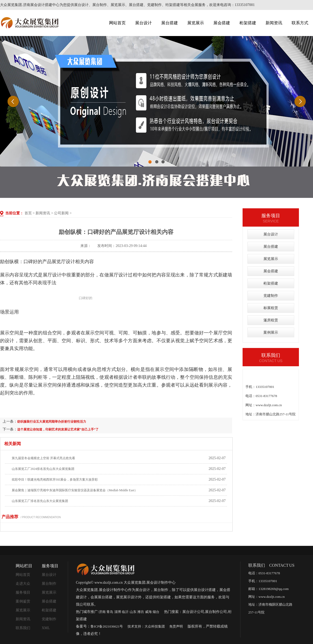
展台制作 (49, 584)
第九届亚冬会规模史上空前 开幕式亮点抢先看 (43, 458)
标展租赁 (271, 308)
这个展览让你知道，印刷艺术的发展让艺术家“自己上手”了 (58, 429)
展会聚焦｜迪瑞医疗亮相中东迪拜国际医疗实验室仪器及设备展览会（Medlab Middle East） (75, 490)
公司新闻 (61, 213)
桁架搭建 (248, 23)
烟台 (156, 612)
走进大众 (23, 584)
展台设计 (143, 23)
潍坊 (141, 612)
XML (46, 628)
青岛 (110, 612)
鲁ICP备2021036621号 (107, 626)
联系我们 (23, 628)
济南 (102, 612)
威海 (148, 612)
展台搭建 (170, 23)
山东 (133, 612)
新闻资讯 (274, 23)
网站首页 (117, 23)
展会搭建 (222, 23)
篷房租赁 (271, 320)
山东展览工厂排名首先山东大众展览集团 (40, 501)
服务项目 (23, 592)
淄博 (118, 612)
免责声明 (176, 626)
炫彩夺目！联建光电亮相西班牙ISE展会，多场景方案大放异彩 (55, 480)
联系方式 (300, 23)
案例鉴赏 (23, 601)
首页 (28, 213)
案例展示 (271, 332)
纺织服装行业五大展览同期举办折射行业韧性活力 (52, 422)
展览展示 (196, 23)
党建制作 (271, 296)
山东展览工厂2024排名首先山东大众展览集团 (43, 469)
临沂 (125, 612)
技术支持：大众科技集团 (146, 626)
